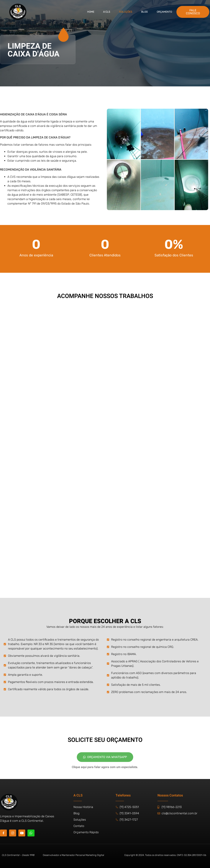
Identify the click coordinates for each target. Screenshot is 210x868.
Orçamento (164, 12)
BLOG (145, 12)
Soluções (126, 12)
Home (91, 12)
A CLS (107, 12)
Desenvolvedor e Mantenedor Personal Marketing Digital (73, 855)
